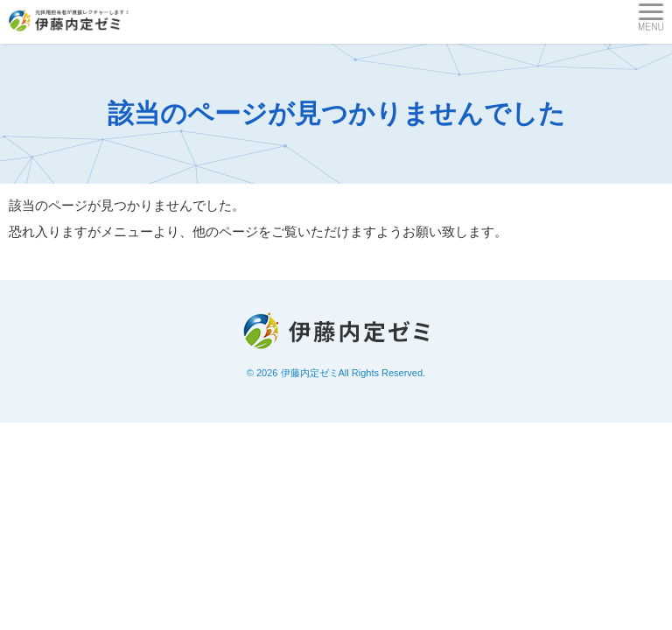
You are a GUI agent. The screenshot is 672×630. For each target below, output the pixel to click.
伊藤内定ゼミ (310, 373)
